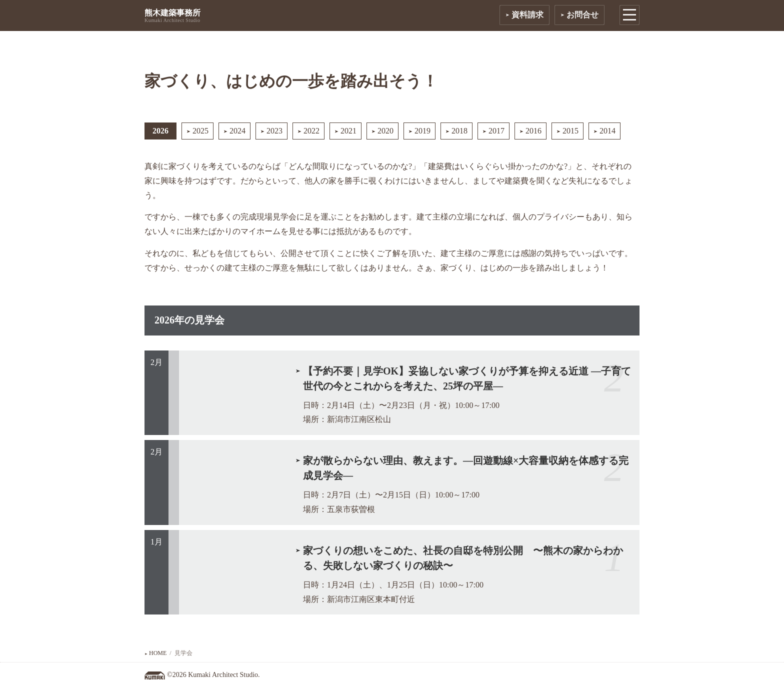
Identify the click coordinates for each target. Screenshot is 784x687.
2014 (604, 131)
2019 (419, 131)
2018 (456, 131)
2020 (382, 131)
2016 (530, 131)
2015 (567, 131)
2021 (345, 131)
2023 (271, 131)
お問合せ (579, 15)
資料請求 (524, 15)
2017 (493, 131)
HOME (155, 653)
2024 (234, 131)
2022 (308, 131)
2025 (197, 131)
